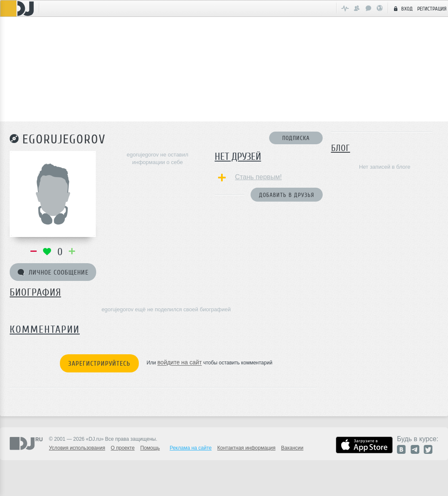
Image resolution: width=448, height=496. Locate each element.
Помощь (150, 448)
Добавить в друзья (287, 195)
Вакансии (292, 448)
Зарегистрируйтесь (99, 364)
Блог (341, 148)
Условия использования (77, 448)
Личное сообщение (53, 272)
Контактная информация (246, 448)
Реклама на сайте (191, 448)
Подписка (296, 138)
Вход (402, 8)
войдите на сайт (179, 363)
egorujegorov (64, 139)
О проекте (123, 448)
